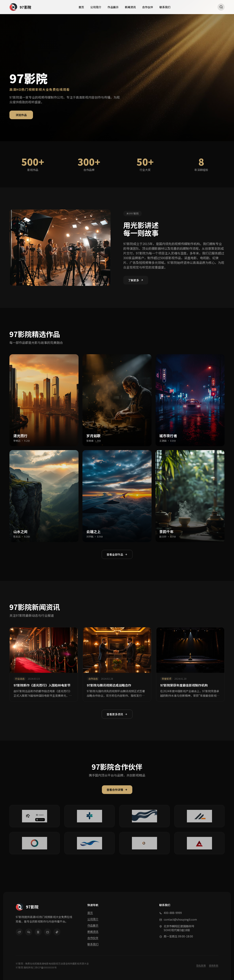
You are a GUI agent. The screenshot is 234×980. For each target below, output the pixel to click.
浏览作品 (21, 115)
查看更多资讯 (117, 714)
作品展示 (113, 7)
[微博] (19, 932)
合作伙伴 (148, 7)
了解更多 (136, 280)
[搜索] (221, 7)
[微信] (29, 932)
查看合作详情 (117, 790)
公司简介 (96, 7)
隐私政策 (201, 965)
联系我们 (165, 7)
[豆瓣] (38, 932)
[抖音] (57, 932)
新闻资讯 (130, 7)
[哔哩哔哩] (48, 932)
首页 (81, 7)
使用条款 (214, 965)
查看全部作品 (117, 554)
